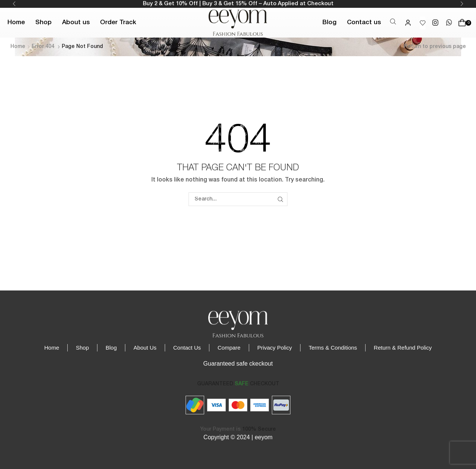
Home (18, 47)
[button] (393, 22)
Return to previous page (435, 47)
